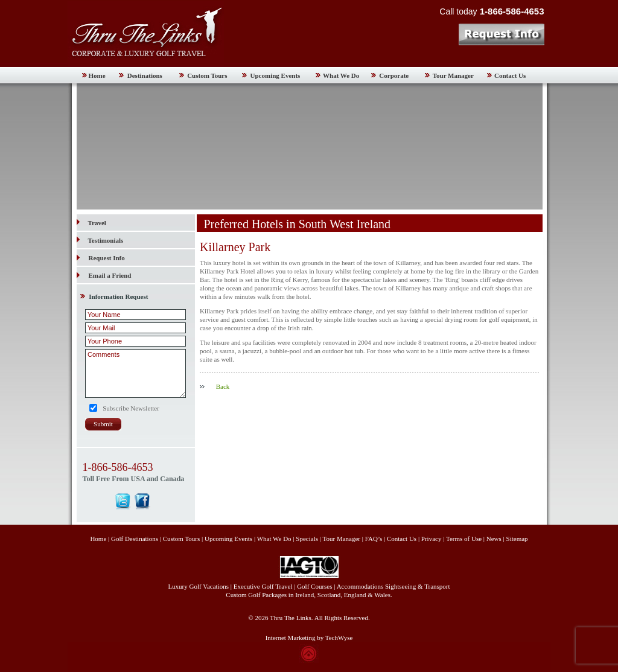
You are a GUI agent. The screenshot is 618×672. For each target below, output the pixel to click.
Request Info (107, 258)
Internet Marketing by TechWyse (309, 638)
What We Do (341, 75)
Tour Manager (453, 75)
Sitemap (517, 539)
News (494, 539)
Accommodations (360, 586)
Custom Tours (207, 75)
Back (223, 386)
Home (97, 75)
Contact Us (510, 75)
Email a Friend (110, 275)
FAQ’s (374, 539)
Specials (307, 539)
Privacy (432, 539)
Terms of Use (464, 539)
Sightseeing (400, 586)
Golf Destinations (135, 539)
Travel (91, 223)
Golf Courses (314, 586)
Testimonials (100, 240)
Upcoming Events (276, 75)
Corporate (394, 75)
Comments (135, 373)
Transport (437, 586)
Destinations (145, 75)
